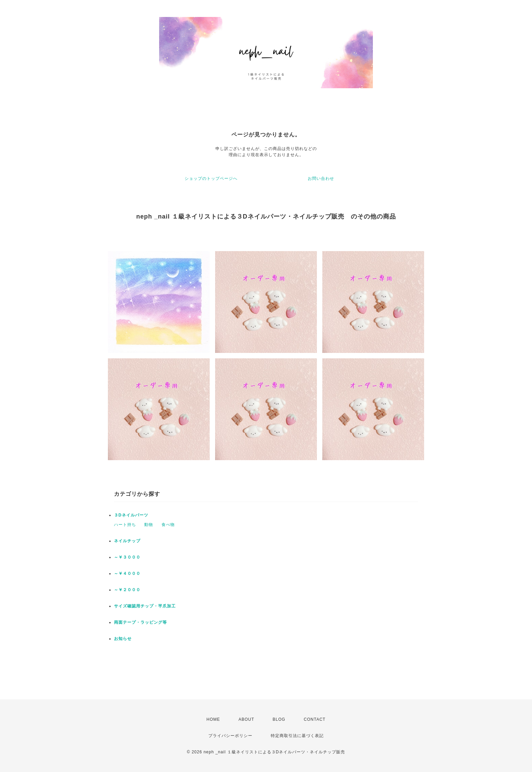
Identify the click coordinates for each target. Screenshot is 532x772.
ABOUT (246, 719)
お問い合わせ (321, 178)
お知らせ (123, 639)
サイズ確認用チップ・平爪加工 (145, 606)
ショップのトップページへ (211, 178)
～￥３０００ (127, 557)
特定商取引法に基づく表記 (297, 736)
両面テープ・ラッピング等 (140, 622)
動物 (149, 525)
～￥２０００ (127, 590)
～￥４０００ (127, 573)
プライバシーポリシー (230, 736)
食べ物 (168, 525)
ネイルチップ (127, 541)
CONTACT (315, 719)
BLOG (279, 719)
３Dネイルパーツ (131, 515)
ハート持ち (125, 525)
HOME (213, 719)
